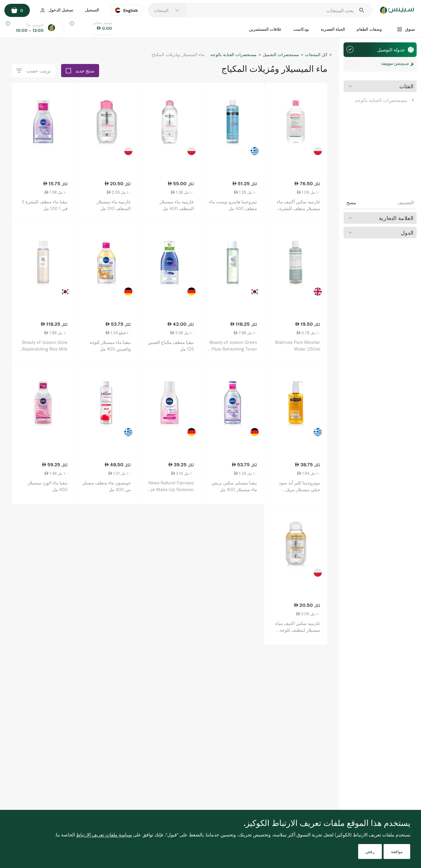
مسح (351, 202)
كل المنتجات (316, 54)
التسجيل (92, 10)
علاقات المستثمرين (265, 29)
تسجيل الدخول (57, 10)
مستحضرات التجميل (281, 54)
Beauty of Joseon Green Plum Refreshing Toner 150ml (233, 349)
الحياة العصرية (333, 29)
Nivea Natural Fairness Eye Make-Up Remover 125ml (171, 489)
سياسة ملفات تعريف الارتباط (104, 835)
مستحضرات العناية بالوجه (384, 100)
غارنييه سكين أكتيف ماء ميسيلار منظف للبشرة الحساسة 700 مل (299, 208)
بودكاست (301, 29)
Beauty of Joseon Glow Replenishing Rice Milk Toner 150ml (45, 349)
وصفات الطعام (369, 29)
